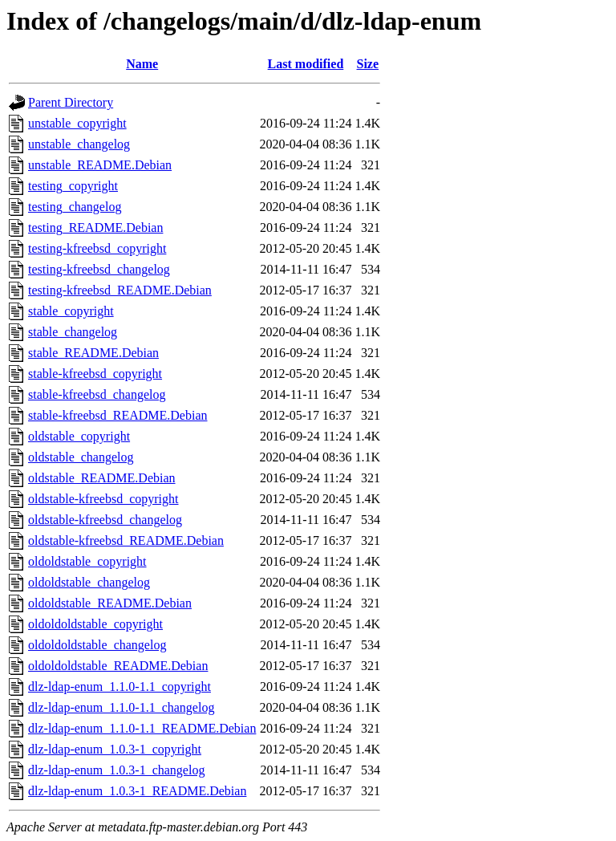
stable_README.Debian (93, 353)
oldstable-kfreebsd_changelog (105, 520)
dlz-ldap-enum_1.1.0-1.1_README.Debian (142, 728)
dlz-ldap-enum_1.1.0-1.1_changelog (121, 707)
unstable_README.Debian (100, 165)
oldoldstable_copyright (87, 561)
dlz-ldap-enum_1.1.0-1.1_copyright (120, 687)
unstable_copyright (77, 123)
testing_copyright (73, 186)
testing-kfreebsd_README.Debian (120, 290)
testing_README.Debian (95, 228)
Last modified (306, 64)
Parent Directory (71, 102)
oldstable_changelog (81, 457)
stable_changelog (73, 332)
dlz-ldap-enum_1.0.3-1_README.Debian (137, 791)
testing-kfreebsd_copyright (97, 248)
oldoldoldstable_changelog (97, 645)
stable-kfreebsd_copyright (95, 374)
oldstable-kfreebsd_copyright (103, 499)
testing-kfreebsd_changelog (99, 269)
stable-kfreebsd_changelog (97, 394)
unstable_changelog (79, 144)
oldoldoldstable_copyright (95, 624)
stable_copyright (71, 311)
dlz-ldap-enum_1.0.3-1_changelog (116, 770)
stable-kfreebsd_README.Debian (118, 415)
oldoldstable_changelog (89, 582)
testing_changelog (75, 207)
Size (368, 64)
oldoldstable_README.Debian (110, 603)
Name (142, 64)
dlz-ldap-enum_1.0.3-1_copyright (115, 749)
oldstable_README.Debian (102, 478)
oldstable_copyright (79, 436)
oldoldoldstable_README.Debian (118, 666)
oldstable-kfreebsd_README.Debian (126, 540)
